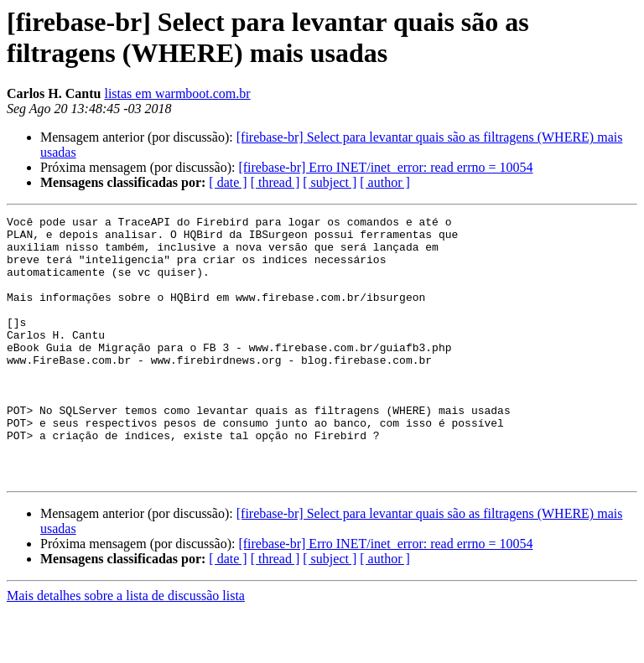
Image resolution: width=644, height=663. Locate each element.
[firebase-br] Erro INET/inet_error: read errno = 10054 (385, 167)
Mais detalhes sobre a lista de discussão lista (126, 648)
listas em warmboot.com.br (177, 93)
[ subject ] (330, 182)
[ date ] (228, 182)
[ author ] (385, 182)
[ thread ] (275, 182)
